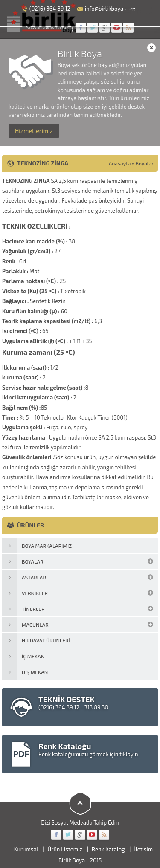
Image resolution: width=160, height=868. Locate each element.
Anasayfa (120, 163)
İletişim (144, 849)
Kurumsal (26, 849)
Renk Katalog (108, 849)
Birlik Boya (72, 860)
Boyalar (145, 163)
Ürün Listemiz (65, 849)
